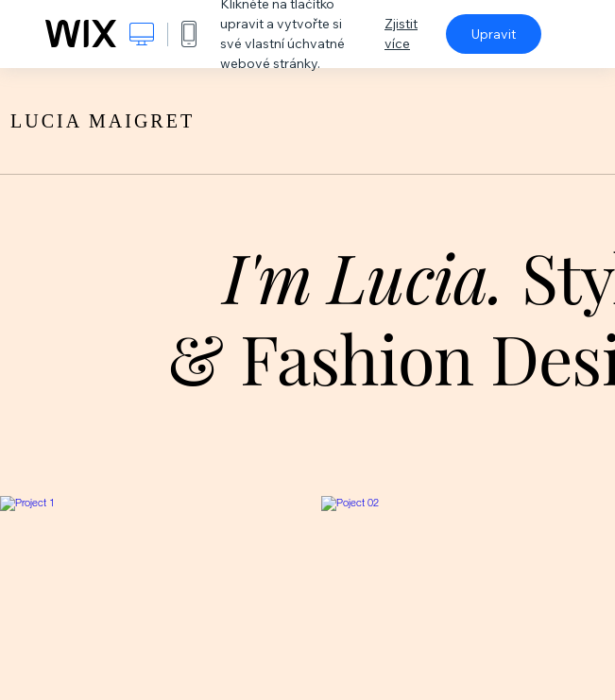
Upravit (494, 34)
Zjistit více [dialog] (401, 34)
